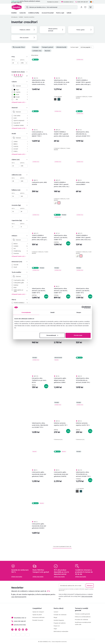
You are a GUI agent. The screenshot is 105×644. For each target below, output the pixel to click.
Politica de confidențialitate (83, 617)
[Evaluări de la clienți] (20, 72)
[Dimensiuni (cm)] (20, 262)
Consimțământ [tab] (26, 312)
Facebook (12, 630)
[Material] (20, 108)
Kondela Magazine (59, 620)
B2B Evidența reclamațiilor (61, 631)
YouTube (19, 630)
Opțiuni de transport (38, 612)
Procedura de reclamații (81, 620)
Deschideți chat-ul (67, 2)
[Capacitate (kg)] (20, 220)
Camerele (23, 13)
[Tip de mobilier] (20, 272)
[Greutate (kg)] (20, 205)
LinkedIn (26, 630)
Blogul (55, 617)
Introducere (14, 17)
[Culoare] (20, 82)
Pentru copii (60, 13)
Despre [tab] (79, 312)
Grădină (21, 17)
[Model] (20, 133)
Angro (55, 629)
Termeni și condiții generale (82, 614)
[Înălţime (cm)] (20, 190)
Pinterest (23, 630)
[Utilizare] (20, 236)
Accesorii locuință (48, 13)
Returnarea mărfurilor (39, 617)
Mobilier (14, 13)
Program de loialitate (60, 623)
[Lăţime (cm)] (20, 159)
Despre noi (57, 626)
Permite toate (78, 335)
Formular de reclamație (60, 615)
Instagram (16, 630)
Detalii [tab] (52, 312)
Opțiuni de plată (37, 615)
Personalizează (52, 335)
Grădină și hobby (34, 13)
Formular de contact (53, 2)
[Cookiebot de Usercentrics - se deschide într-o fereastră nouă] (83, 307)
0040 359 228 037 (82, 2)
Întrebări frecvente (38, 620)
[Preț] (20, 57)
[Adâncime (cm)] (20, 175)
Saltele (69, 13)
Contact (56, 612)
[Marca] (20, 299)
